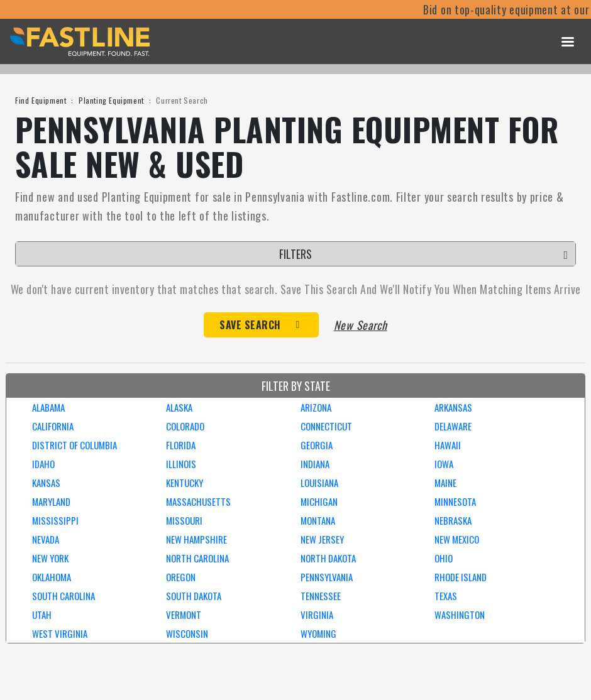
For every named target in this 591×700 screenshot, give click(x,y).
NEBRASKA (453, 520)
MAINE (445, 483)
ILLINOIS (181, 464)
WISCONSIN (187, 633)
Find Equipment (41, 100)
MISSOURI (184, 520)
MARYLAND (51, 501)
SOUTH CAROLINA (64, 596)
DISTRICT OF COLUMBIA (75, 445)
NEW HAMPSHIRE (196, 539)
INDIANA (315, 464)
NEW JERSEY (322, 539)
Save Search (250, 325)
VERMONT (184, 615)
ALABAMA (48, 407)
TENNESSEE (321, 596)
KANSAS (46, 483)
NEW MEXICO (457, 539)
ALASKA (179, 407)
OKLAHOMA (52, 577)
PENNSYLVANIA (327, 577)
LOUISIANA (319, 483)
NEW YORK (50, 558)
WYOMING (318, 633)
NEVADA (46, 539)
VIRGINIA (317, 615)
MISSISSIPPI (55, 520)
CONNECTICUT (326, 426)
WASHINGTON (460, 615)
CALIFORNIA (53, 426)
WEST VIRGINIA (60, 633)
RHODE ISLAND (461, 577)
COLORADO (185, 426)
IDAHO (43, 464)
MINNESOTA (455, 501)
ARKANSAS (453, 407)
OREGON (181, 577)
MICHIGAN (319, 501)
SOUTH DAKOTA (194, 596)
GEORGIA (317, 445)
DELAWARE (453, 426)
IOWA (444, 464)
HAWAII (448, 445)
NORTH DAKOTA (328, 558)
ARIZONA (316, 407)
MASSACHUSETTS (198, 501)
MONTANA (318, 520)
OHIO (444, 558)
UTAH (42, 615)
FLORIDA (181, 445)
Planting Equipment (111, 100)
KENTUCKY (185, 483)
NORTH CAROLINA (197, 558)
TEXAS (446, 596)
